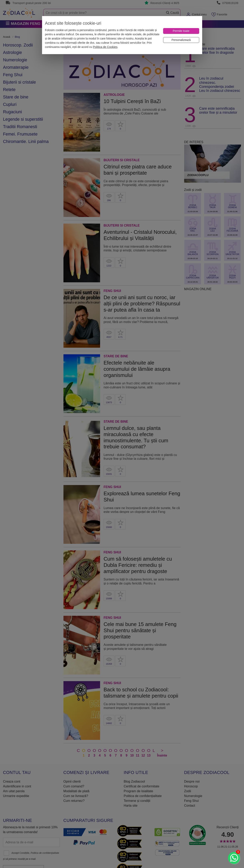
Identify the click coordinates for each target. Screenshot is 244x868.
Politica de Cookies (105, 47)
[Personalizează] (181, 40)
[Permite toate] (181, 31)
